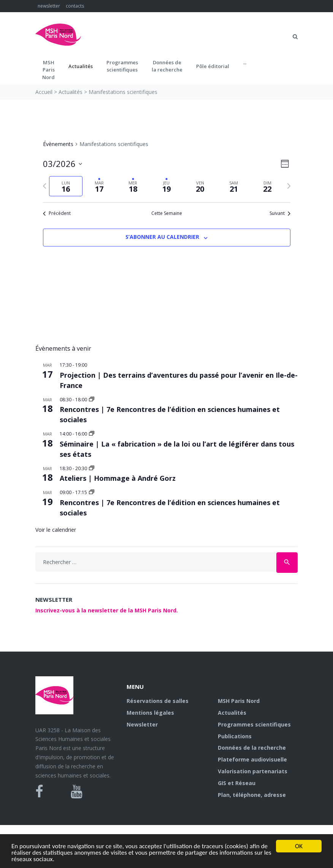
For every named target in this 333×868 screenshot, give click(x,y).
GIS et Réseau (237, 783)
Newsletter (142, 724)
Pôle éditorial (213, 66)
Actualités (81, 66)
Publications (235, 736)
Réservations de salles (158, 701)
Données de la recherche (252, 748)
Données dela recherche (167, 66)
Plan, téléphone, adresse (252, 795)
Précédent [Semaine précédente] (57, 213)
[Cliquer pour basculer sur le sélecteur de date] (63, 164)
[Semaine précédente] (44, 186)
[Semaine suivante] (289, 186)
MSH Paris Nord (239, 701)
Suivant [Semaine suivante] (280, 213)
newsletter (49, 6)
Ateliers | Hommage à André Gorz (118, 478)
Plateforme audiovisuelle (252, 759)
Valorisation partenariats (253, 771)
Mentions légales (150, 713)
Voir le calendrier (56, 530)
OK (299, 846)
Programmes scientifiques (122, 66)
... (245, 62)
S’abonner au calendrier (162, 237)
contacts (75, 6)
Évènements (58, 144)
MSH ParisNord (48, 70)
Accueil (44, 92)
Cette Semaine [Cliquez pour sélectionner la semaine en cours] (167, 213)
